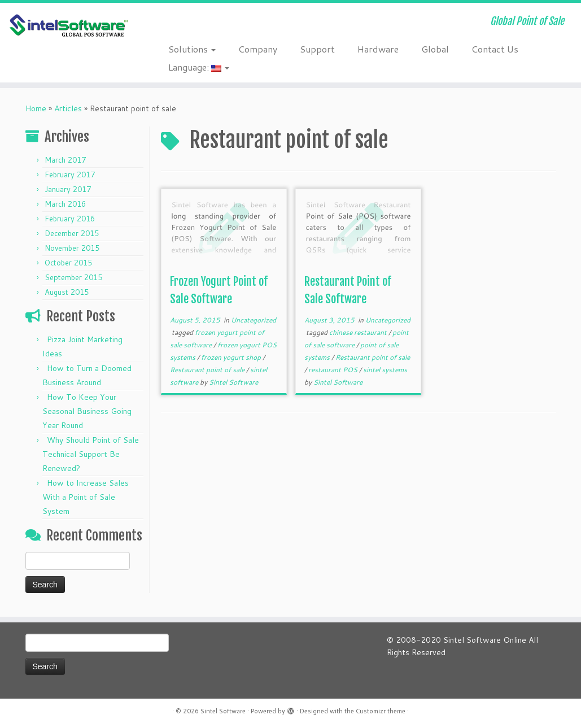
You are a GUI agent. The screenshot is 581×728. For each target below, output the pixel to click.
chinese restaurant (359, 332)
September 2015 (73, 277)
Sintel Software (233, 382)
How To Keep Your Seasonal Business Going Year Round (87, 411)
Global (435, 49)
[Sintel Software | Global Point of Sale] (68, 26)
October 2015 (68, 263)
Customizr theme (381, 711)
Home (36, 108)
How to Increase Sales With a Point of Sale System (86, 497)
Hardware (378, 49)
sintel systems (385, 370)
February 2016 (70, 219)
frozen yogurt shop (232, 357)
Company (258, 49)
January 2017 (68, 189)
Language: (199, 67)
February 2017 (70, 175)
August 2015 (67, 292)
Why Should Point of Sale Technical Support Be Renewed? (91, 454)
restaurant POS (334, 370)
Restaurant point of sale (208, 370)
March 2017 (65, 160)
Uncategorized (254, 320)
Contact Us (495, 49)
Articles (68, 108)
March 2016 (65, 204)
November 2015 (72, 248)
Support (317, 49)
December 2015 (72, 233)
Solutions (192, 49)
